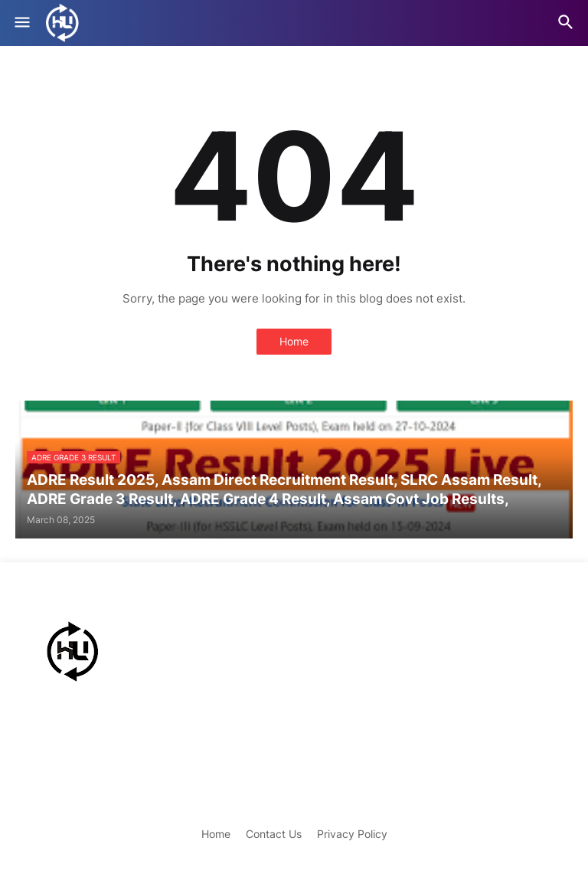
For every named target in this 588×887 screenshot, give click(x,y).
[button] (21, 23)
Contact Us (274, 834)
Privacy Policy (352, 834)
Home (294, 341)
